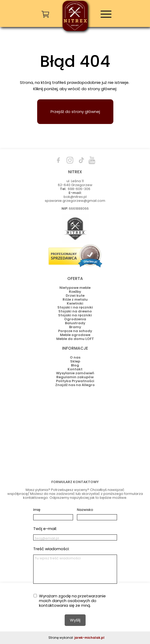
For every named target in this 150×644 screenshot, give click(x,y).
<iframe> (75, 432)
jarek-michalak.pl (89, 638)
